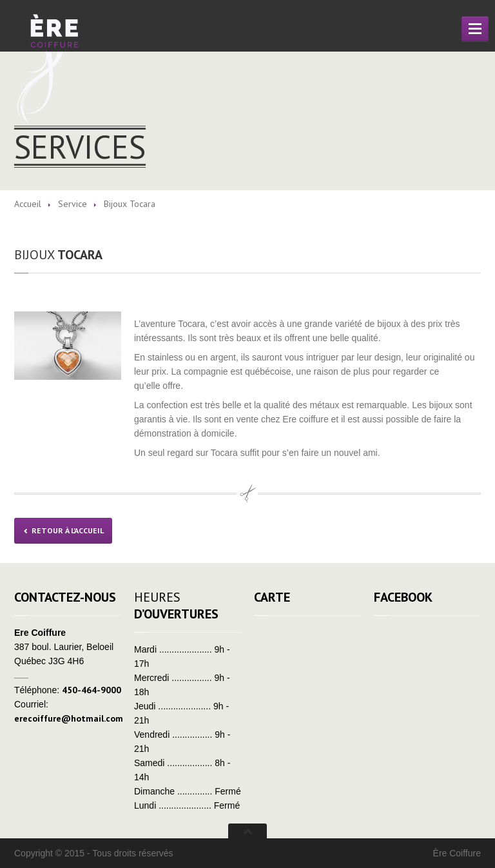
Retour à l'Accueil (63, 530)
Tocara (58, 255)
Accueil (28, 204)
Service (73, 204)
